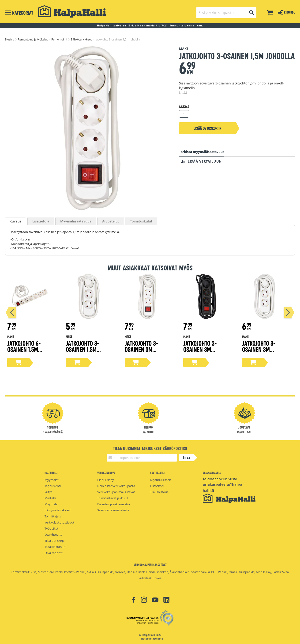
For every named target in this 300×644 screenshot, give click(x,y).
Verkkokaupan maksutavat (116, 492)
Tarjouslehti (53, 486)
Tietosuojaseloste (152, 639)
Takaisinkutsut (55, 547)
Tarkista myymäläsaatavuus (202, 152)
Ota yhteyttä (53, 535)
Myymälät (52, 480)
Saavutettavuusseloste (113, 510)
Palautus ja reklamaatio (114, 504)
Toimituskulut (141, 221)
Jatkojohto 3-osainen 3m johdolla (141, 349)
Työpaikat (51, 528)
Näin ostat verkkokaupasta (116, 486)
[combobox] (226, 13)
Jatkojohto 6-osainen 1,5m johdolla (24, 349)
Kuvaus (15, 221)
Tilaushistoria (159, 492)
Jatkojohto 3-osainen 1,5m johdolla (83, 349)
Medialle (50, 498)
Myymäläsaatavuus (76, 221)
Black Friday (106, 480)
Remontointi (60, 39)
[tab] (15, 221)
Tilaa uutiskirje (54, 541)
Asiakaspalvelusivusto (220, 479)
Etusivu (10, 39)
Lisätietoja (41, 221)
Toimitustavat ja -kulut (113, 498)
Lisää (183, 93)
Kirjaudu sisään (161, 480)
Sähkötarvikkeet (82, 39)
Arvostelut (111, 221)
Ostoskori (157, 486)
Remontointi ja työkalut (33, 39)
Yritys (48, 492)
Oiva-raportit (54, 553)
